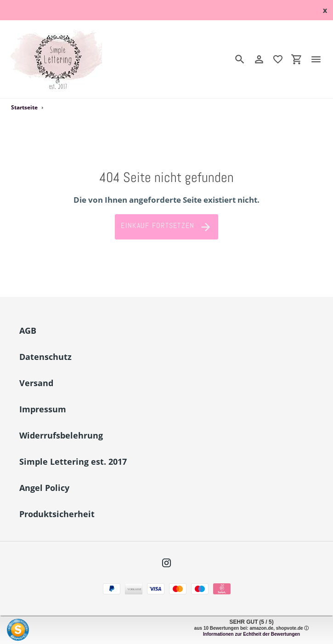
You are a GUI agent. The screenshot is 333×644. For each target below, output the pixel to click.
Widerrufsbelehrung (61, 435)
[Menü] (320, 59)
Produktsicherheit (57, 514)
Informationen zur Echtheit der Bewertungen (251, 634)
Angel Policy (44, 488)
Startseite (24, 107)
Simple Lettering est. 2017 (73, 462)
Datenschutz (45, 357)
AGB (28, 331)
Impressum (43, 409)
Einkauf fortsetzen (166, 227)
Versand (36, 383)
